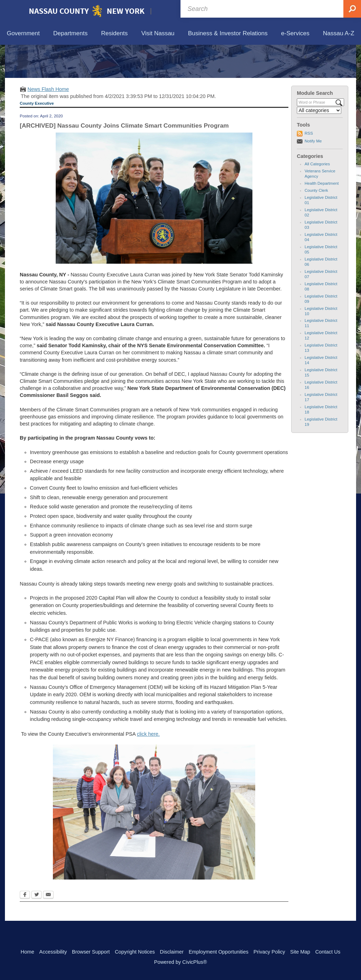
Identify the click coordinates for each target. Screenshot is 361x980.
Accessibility (53, 952)
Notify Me (313, 173)
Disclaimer (172, 952)
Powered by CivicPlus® (180, 962)
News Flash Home (48, 122)
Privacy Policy (269, 952)
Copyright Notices (135, 952)
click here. (148, 767)
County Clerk (316, 223)
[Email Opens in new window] (48, 928)
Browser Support (91, 952)
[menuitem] (23, 34)
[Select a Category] (319, 143)
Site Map (300, 952)
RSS (309, 166)
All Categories (317, 197)
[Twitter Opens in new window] (36, 928)
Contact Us (328, 952)
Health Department (322, 216)
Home (27, 952)
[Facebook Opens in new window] (25, 928)
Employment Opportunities (219, 952)
